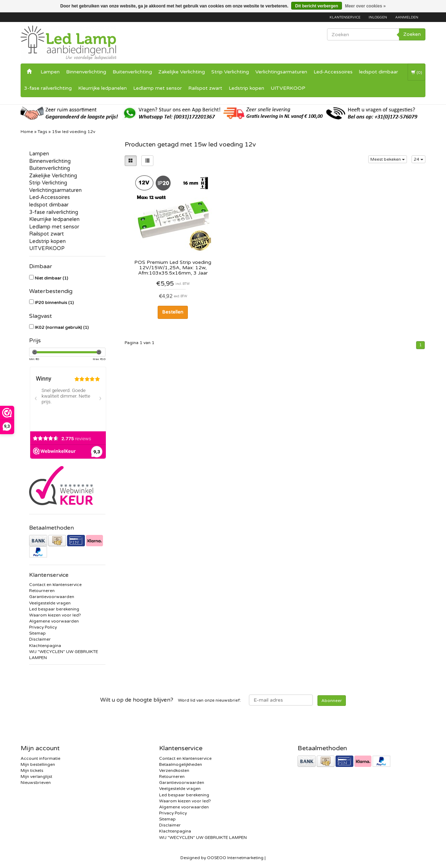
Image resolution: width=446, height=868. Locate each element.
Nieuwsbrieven (36, 783)
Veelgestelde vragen (50, 603)
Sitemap (37, 633)
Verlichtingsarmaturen (281, 72)
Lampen (50, 72)
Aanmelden (407, 17)
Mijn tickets (32, 770)
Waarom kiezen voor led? (55, 615)
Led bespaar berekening (54, 609)
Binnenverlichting (86, 72)
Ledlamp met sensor (157, 88)
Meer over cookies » (365, 6)
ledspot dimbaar (379, 72)
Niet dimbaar (51, 278)
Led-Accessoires (333, 72)
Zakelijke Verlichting (182, 72)
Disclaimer (40, 639)
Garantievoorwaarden (52, 597)
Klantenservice (345, 17)
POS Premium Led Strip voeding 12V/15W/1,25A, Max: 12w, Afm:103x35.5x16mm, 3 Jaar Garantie (173, 268)
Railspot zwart (205, 88)
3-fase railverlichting (48, 88)
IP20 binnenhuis (54, 303)
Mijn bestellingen (38, 764)
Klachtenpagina (45, 646)
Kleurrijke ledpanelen (102, 88)
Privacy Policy (43, 627)
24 (418, 159)
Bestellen (173, 312)
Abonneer (332, 701)
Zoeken (412, 34)
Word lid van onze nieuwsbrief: (170, 700)
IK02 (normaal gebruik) (62, 327)
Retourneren (42, 591)
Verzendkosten (174, 770)
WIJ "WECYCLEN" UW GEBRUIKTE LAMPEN (203, 837)
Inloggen (378, 17)
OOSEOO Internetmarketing (235, 858)
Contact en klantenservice (55, 585)
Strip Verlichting (230, 72)
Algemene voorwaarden (54, 621)
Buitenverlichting (132, 72)
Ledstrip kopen (246, 88)
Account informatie (40, 758)
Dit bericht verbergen (317, 6)
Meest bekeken (388, 159)
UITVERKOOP (288, 88)
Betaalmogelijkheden (181, 764)
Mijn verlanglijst (36, 776)
